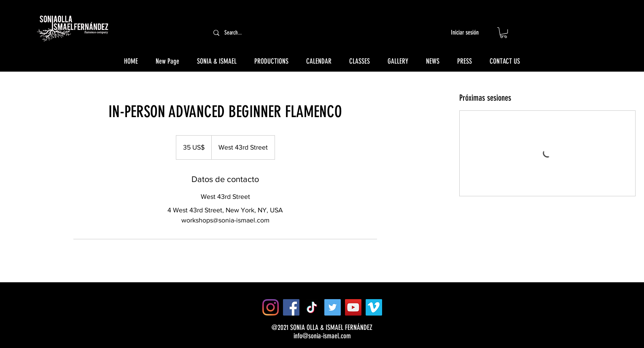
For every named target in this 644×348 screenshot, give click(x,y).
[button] (504, 33)
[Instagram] (271, 307)
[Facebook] (291, 307)
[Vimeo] (374, 307)
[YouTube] (353, 307)
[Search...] (272, 33)
